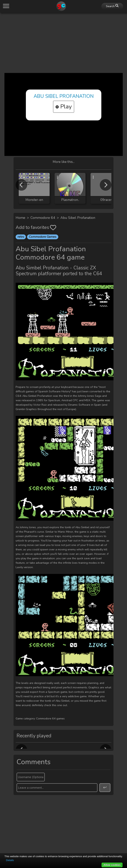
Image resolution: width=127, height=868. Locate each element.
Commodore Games (43, 237)
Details (10, 860)
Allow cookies (112, 865)
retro (21, 237)
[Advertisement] (64, 43)
